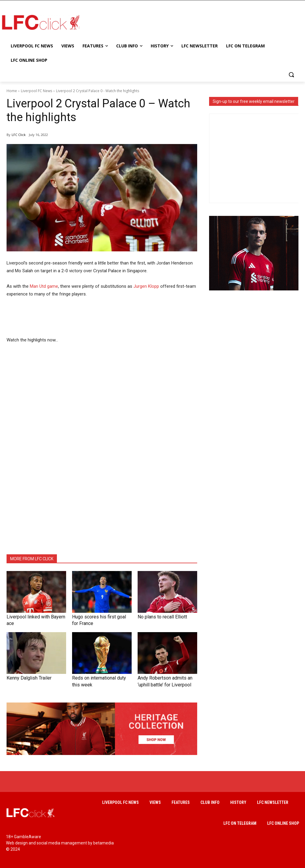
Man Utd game (44, 286)
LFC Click (19, 135)
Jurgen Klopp (146, 286)
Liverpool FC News (36, 91)
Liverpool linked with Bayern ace (34, 616)
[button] (291, 75)
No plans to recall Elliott (158, 616)
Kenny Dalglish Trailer (25, 676)
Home (12, 91)
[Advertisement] (188, 22)
